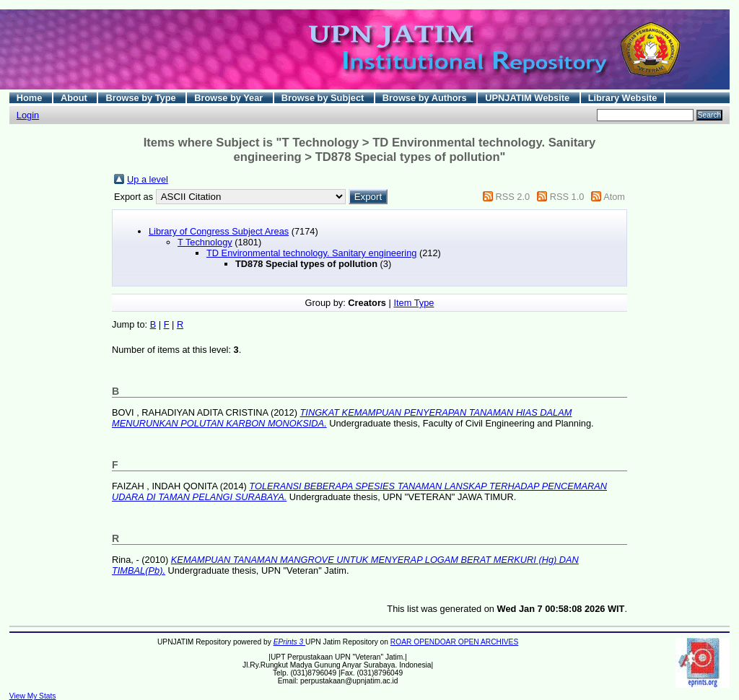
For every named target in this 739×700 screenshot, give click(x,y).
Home (31, 98)
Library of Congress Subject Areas (219, 231)
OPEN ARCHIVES (489, 642)
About (75, 98)
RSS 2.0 (512, 197)
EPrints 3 (289, 642)
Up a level (148, 179)
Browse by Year (230, 98)
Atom (614, 197)
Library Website (623, 98)
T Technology (205, 242)
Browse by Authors (426, 98)
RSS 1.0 (567, 197)
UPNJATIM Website (528, 98)
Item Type (414, 303)
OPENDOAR (436, 642)
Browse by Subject (324, 98)
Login (28, 115)
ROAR (402, 642)
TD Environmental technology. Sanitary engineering (311, 253)
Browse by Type (142, 98)
